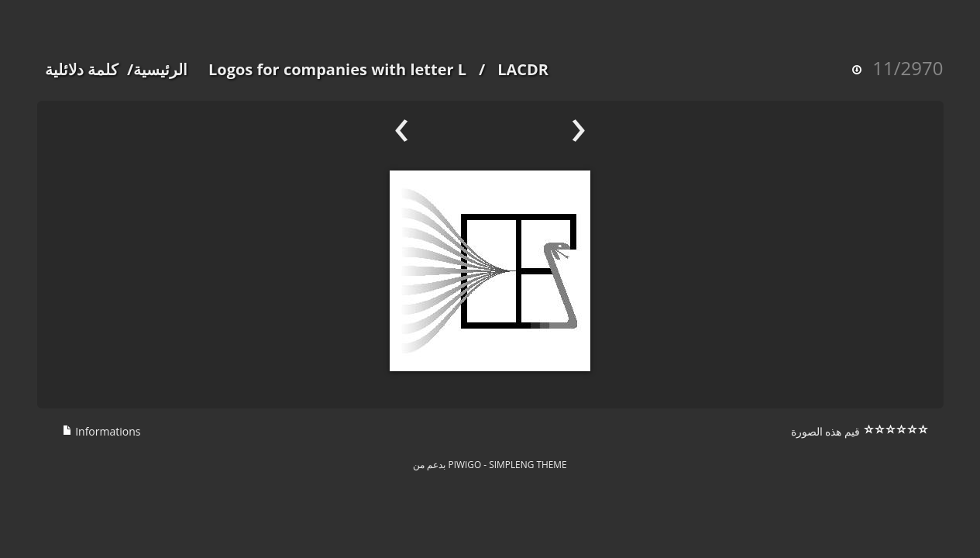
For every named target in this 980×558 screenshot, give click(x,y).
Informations (101, 431)
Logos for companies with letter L (337, 69)
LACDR (523, 69)
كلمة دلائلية (82, 69)
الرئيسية (160, 69)
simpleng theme (528, 464)
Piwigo (465, 464)
